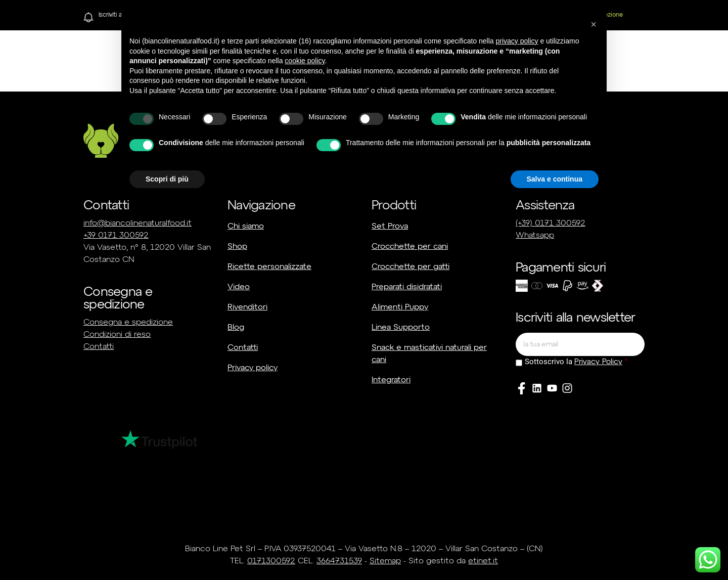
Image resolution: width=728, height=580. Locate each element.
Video (239, 287)
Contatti (99, 347)
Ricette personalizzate (269, 267)
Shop (237, 247)
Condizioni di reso (117, 335)
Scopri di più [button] (167, 179)
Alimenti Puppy (400, 307)
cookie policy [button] (305, 61)
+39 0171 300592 (116, 236)
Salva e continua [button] (555, 179)
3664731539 (339, 561)
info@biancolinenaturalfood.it (138, 224)
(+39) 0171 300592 (551, 224)
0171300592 (271, 561)
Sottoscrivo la (574, 362)
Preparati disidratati (407, 287)
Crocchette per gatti (411, 267)
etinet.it (483, 561)
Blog (236, 328)
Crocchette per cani (410, 247)
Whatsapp (535, 236)
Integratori (391, 380)
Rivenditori (247, 307)
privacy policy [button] (517, 41)
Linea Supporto (401, 328)
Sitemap (385, 561)
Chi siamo (246, 227)
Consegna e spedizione (128, 323)
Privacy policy (253, 368)
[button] (594, 24)
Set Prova (390, 227)
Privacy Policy (598, 362)
